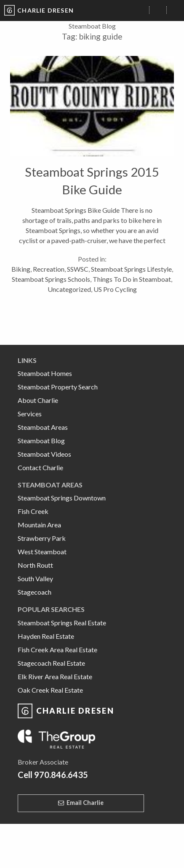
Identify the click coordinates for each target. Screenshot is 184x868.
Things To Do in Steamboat (132, 279)
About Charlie (38, 400)
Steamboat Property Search (58, 387)
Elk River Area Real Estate (55, 676)
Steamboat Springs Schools (51, 279)
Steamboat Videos (44, 454)
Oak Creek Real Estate (50, 690)
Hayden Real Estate (46, 636)
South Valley (35, 578)
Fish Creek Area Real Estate (57, 650)
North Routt (35, 565)
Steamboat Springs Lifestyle (131, 269)
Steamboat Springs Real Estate (62, 623)
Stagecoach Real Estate (51, 663)
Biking (21, 269)
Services (30, 414)
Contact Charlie (40, 467)
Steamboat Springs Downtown (62, 498)
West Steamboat (42, 552)
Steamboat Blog (41, 441)
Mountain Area (39, 525)
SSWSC (78, 269)
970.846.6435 (61, 775)
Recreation (49, 269)
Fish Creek (33, 511)
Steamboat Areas (43, 427)
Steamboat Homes (45, 373)
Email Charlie (85, 803)
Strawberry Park (42, 538)
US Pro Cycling (115, 289)
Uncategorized (69, 289)
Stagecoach (35, 592)
